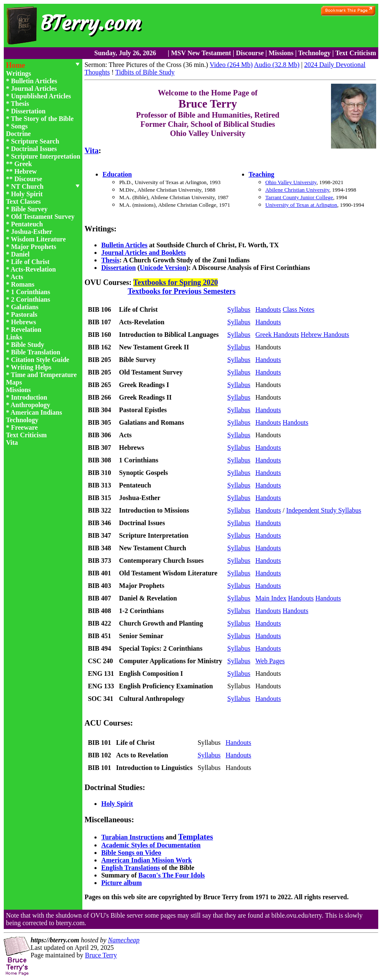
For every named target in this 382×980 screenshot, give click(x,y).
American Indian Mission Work (146, 860)
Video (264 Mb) (231, 65)
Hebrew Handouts (325, 335)
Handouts (268, 309)
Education (117, 174)
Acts (17, 277)
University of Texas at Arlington (301, 205)
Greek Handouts (277, 335)
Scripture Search (35, 141)
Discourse (250, 53)
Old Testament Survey (43, 217)
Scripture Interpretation (46, 156)
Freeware (24, 427)
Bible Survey (29, 209)
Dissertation (28, 111)
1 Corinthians (31, 292)
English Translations (130, 868)
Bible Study (28, 345)
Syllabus (239, 309)
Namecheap (124, 940)
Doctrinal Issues (34, 149)
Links (14, 337)
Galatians (25, 307)
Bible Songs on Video (131, 853)
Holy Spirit (27, 194)
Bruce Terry (101, 955)
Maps (14, 382)
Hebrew (25, 171)
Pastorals (24, 314)
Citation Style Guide (40, 360)
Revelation (26, 330)
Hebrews (23, 322)
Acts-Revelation (33, 269)
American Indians (36, 412)
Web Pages (270, 661)
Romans (23, 284)
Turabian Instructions (132, 837)
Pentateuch (27, 224)
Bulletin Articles (34, 81)
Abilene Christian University (297, 190)
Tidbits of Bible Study (145, 72)
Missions (281, 53)
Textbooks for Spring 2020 (176, 282)
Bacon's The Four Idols (172, 875)
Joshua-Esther (32, 232)
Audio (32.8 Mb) (277, 65)
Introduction (29, 397)
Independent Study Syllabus (324, 510)
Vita (12, 443)
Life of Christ (30, 262)
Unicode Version (163, 268)
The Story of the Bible (42, 119)
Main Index (271, 598)
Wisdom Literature (38, 239)
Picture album (121, 883)
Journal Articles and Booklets (143, 253)
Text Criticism (356, 53)
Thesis (20, 104)
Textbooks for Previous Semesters (181, 291)
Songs (19, 126)
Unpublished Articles (41, 96)
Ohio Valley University (291, 182)
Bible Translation (36, 352)
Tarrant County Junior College (299, 197)
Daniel (20, 254)
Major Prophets (33, 247)
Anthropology (30, 405)
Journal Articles (34, 89)
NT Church (27, 186)
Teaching (262, 174)
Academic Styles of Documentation (151, 845)
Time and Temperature (44, 375)
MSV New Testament (201, 53)
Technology (314, 53)
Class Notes (298, 309)
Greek (23, 164)
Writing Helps (31, 367)
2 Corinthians (31, 299)
